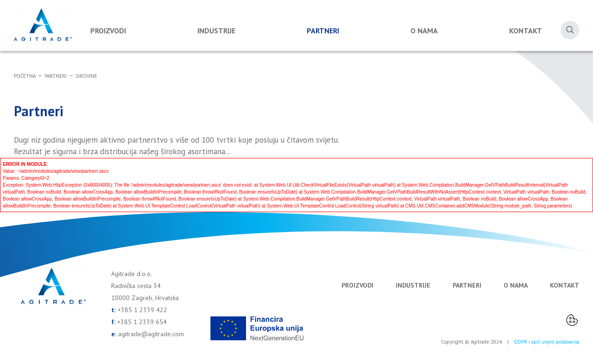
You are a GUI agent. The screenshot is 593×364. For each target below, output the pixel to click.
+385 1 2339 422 (142, 310)
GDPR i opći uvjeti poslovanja (546, 342)
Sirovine (86, 76)
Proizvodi (108, 31)
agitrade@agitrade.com (151, 334)
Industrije (216, 31)
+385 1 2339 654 (142, 322)
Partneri (323, 31)
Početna (25, 76)
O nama (424, 31)
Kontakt (526, 31)
